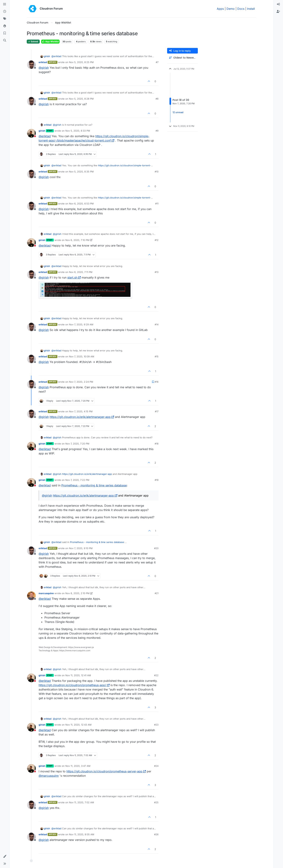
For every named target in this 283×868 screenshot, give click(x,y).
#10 (157, 172)
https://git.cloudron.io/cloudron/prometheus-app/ (74, 685)
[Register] (278, 12)
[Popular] (5, 26)
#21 (157, 593)
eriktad (43, 62)
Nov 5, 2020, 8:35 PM (81, 172)
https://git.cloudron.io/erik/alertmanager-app (82, 417)
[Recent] (5, 12)
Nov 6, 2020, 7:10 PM (77, 240)
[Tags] (5, 19)
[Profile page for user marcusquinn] (31, 596)
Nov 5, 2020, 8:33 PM (78, 131)
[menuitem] (278, 4)
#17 (157, 411)
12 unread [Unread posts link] (178, 112)
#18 (157, 444)
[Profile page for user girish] (31, 133)
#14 (157, 324)
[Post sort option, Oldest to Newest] (182, 58)
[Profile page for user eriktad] (31, 65)
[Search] (5, 40)
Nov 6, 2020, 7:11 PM (81, 272)
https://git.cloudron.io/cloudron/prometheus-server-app (106, 771)
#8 (157, 99)
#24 (156, 766)
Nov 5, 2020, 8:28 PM (81, 99)
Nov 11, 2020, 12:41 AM (78, 675)
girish (47, 56)
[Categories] (5, 4)
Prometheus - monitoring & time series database (94, 485)
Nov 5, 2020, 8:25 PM (81, 62)
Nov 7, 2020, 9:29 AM (81, 324)
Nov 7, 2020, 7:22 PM (77, 480)
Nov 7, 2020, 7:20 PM (77, 444)
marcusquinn (46, 593)
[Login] (278, 4)
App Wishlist (50, 41)
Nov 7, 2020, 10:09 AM (82, 356)
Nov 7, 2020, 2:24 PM (81, 382)
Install (251, 9)
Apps (220, 9)
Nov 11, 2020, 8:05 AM (82, 834)
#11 (157, 204)
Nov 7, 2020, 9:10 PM (81, 548)
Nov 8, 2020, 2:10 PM (77, 593)
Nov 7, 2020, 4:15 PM (81, 411)
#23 (156, 725)
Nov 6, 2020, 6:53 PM (81, 204)
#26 (156, 834)
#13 (157, 272)
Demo (231, 9)
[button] (5, 856)
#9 (157, 131)
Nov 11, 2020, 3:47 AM (78, 766)
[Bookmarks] (5, 33)
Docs (241, 9)
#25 (156, 802)
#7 (157, 62)
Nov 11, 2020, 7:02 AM (81, 802)
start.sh (74, 277)
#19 (157, 480)
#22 (156, 675)
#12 (157, 240)
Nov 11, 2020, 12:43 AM (78, 725)
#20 (156, 548)
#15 (157, 356)
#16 (157, 382)
